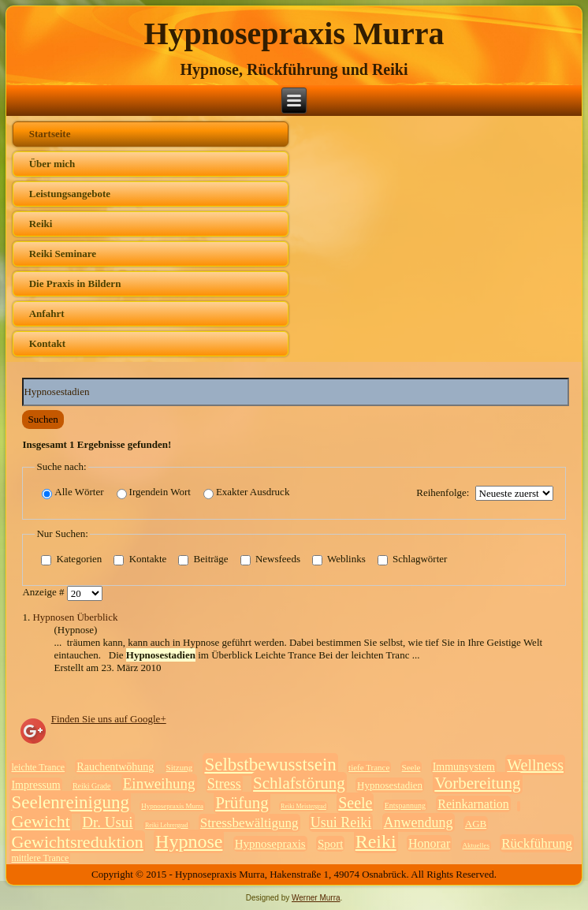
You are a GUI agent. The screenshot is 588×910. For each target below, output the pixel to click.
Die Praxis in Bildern (75, 283)
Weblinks (339, 559)
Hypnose (189, 841)
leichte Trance (38, 767)
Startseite (50, 134)
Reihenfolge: (443, 492)
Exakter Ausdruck (247, 492)
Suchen (43, 419)
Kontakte (140, 559)
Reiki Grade (92, 786)
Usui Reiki (341, 822)
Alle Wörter (73, 492)
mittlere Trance (40, 858)
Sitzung (180, 767)
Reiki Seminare (63, 254)
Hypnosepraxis (270, 844)
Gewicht (41, 821)
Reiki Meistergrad (303, 806)
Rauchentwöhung (115, 767)
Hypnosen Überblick (75, 617)
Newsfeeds (270, 559)
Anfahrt (47, 313)
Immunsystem (464, 767)
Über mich (52, 164)
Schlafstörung (299, 783)
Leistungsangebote (70, 194)
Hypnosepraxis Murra (294, 34)
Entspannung (405, 806)
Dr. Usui (107, 822)
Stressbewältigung (249, 823)
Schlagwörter (413, 559)
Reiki (41, 224)
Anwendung (419, 822)
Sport (331, 844)
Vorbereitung (477, 783)
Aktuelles (476, 845)
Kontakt (47, 343)
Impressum (35, 785)
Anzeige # (44, 592)
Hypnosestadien (390, 785)
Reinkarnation (473, 804)
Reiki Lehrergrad (167, 825)
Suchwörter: (22, 378)
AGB (476, 824)
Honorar (429, 843)
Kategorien (71, 559)
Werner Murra (316, 898)
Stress (224, 784)
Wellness (535, 765)
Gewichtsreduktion (77, 842)
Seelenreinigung (70, 802)
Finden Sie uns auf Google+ (109, 719)
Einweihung (159, 783)
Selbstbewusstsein (270, 765)
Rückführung (537, 843)
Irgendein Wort (154, 492)
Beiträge (203, 559)
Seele (411, 767)
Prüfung (242, 803)
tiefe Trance (369, 767)
